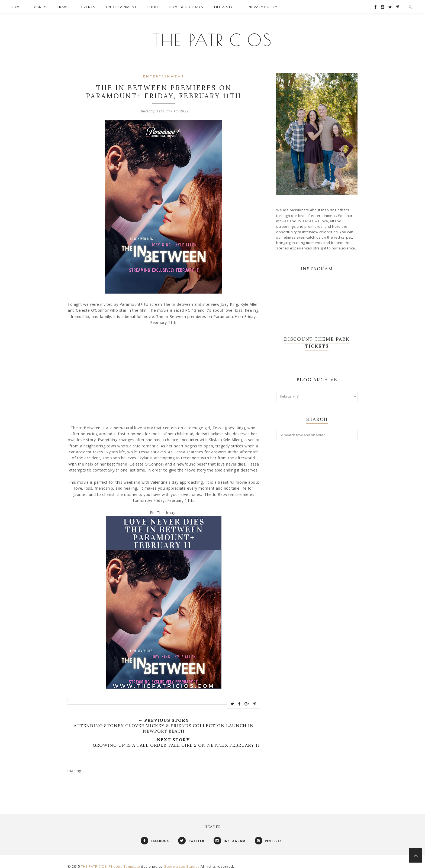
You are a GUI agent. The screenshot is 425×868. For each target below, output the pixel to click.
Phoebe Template (124, 861)
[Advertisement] (317, 527)
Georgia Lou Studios (182, 861)
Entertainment (164, 71)
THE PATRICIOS (213, 35)
